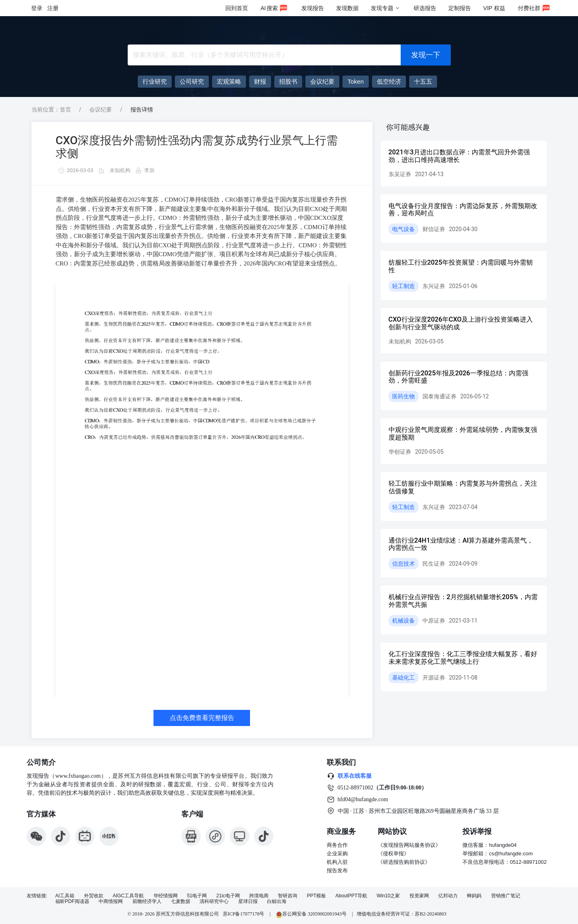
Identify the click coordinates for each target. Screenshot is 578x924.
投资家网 (419, 896)
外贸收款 (94, 896)
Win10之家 (388, 896)
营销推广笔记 (506, 896)
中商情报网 (111, 902)
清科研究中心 (214, 902)
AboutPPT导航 (351, 896)
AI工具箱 (65, 896)
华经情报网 (166, 896)
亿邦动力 (448, 896)
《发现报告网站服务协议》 (409, 845)
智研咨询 (288, 896)
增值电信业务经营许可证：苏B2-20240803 (401, 914)
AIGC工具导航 (128, 896)
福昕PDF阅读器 (72, 902)
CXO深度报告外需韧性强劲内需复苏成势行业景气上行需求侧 (197, 147)
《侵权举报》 (393, 853)
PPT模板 (316, 896)
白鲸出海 (277, 902)
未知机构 (120, 170)
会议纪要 (101, 109)
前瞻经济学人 (147, 902)
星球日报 (248, 902)
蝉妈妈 (474, 896)
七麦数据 (181, 902)
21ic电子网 (228, 896)
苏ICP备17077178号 (244, 914)
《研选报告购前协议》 (404, 862)
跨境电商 (259, 896)
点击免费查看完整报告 (202, 718)
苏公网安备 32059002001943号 (312, 914)
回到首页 (237, 8)
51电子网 (197, 896)
